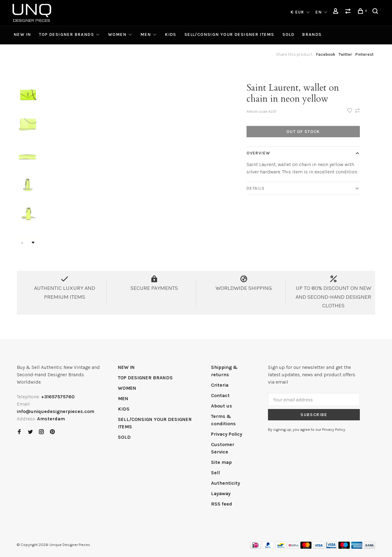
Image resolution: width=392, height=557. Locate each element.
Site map (221, 462)
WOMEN (117, 34)
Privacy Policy (227, 434)
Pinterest (364, 54)
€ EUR (298, 12)
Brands (312, 34)
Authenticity (226, 483)
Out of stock (303, 132)
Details (256, 188)
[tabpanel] (131, 163)
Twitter (345, 54)
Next (33, 243)
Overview (258, 153)
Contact (220, 395)
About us (222, 406)
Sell (215, 473)
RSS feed (222, 504)
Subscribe (314, 415)
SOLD (288, 34)
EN (319, 12)
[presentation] (28, 95)
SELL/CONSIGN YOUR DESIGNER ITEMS (229, 34)
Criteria (220, 385)
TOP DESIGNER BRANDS (66, 34)
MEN (146, 34)
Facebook (326, 54)
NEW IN (22, 34)
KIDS (171, 34)
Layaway (221, 493)
